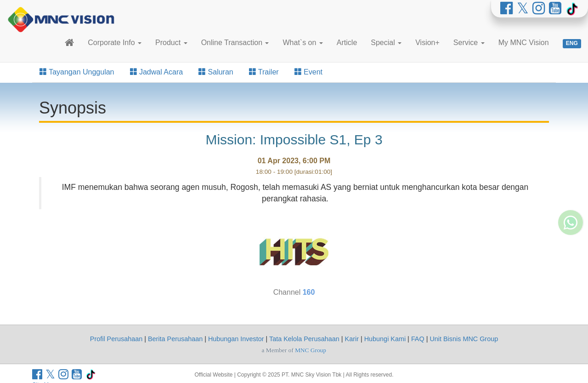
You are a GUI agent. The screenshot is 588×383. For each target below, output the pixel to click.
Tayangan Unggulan (77, 72)
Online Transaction (235, 43)
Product (171, 43)
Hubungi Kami (385, 339)
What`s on (302, 43)
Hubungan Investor (236, 339)
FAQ (418, 339)
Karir (352, 339)
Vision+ (427, 43)
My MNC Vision (524, 43)
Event (308, 72)
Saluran (216, 72)
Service (469, 43)
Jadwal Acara (157, 72)
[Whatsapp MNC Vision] (571, 269)
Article (347, 43)
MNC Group (311, 350)
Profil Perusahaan (116, 339)
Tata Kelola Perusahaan (304, 339)
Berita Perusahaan (175, 339)
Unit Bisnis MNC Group (464, 339)
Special (386, 43)
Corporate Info (115, 43)
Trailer (264, 72)
